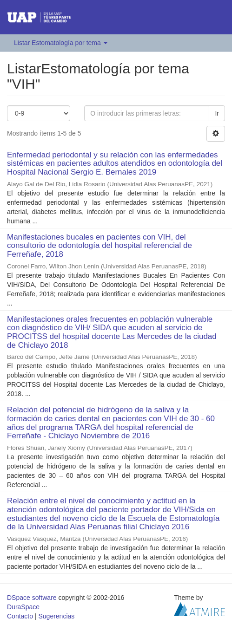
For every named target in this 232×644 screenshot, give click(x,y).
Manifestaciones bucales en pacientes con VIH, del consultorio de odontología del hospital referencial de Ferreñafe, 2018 (99, 246)
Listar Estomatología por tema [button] (61, 43)
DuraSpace (23, 607)
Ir (217, 113)
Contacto (20, 616)
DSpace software (32, 598)
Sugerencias (56, 616)
